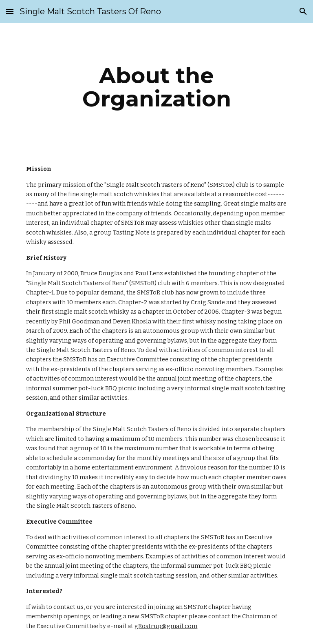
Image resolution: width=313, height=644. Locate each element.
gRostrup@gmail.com (166, 626)
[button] (10, 11)
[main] (156, 87)
